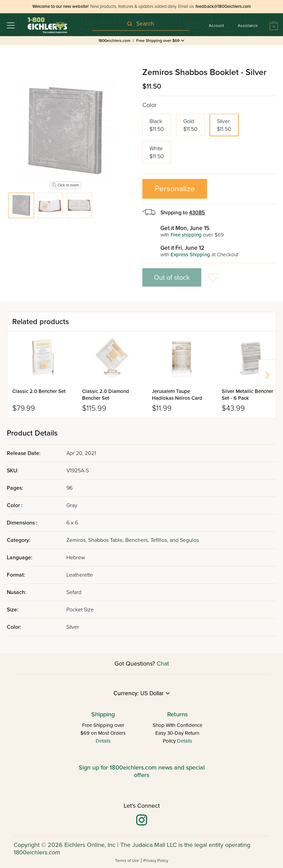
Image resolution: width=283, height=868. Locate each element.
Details (103, 741)
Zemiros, (77, 540)
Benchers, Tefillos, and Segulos (162, 540)
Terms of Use (127, 861)
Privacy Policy (156, 861)
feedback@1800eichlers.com (223, 6)
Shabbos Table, (107, 540)
